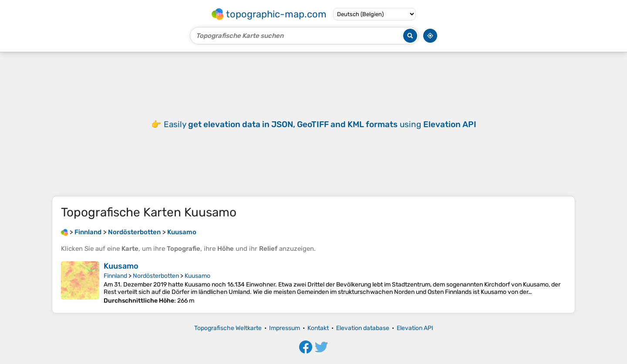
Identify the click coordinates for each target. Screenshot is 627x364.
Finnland (115, 276)
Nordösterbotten (156, 276)
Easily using (320, 124)
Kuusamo (121, 266)
